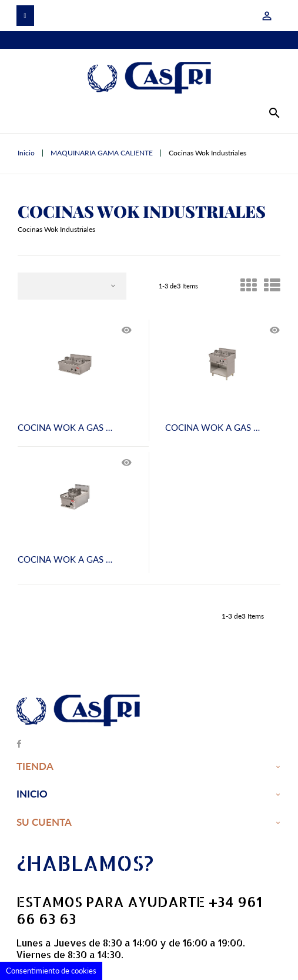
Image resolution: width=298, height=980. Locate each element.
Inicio (32, 794)
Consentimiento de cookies (51, 971)
